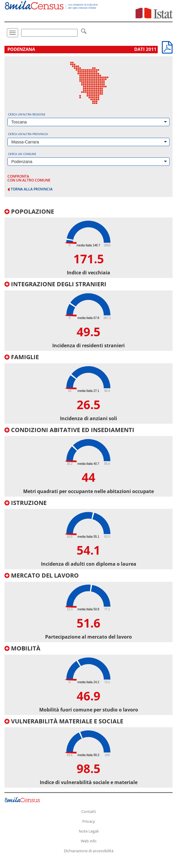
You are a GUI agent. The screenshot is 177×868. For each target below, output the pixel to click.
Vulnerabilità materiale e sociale (64, 721)
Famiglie (22, 357)
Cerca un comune (22, 154)
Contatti (89, 811)
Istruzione (26, 503)
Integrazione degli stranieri (55, 284)
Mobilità (22, 648)
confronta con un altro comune (29, 178)
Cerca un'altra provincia (28, 134)
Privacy (89, 821)
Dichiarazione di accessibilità (89, 851)
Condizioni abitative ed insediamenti (69, 430)
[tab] (88, 243)
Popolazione (29, 211)
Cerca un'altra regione (27, 114)
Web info (89, 841)
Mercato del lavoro (42, 575)
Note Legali (89, 831)
